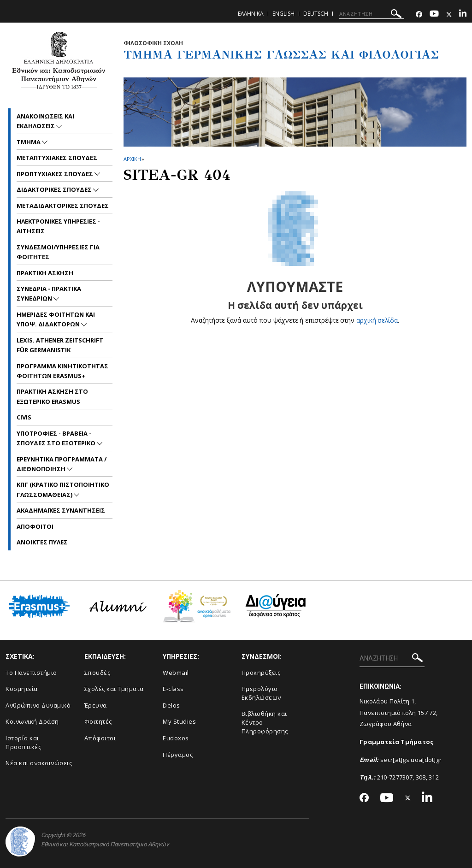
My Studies (179, 721)
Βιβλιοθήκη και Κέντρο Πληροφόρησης (265, 722)
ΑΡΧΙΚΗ (132, 159)
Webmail (176, 673)
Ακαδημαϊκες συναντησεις (61, 510)
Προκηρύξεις (261, 673)
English (283, 14)
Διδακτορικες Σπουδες (55, 189)
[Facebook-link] (419, 15)
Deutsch (316, 14)
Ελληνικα (251, 14)
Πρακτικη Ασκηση (45, 273)
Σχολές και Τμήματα (114, 689)
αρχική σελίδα (377, 320)
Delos (171, 705)
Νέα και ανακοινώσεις (39, 763)
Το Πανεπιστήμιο (31, 673)
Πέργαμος (178, 755)
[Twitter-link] (449, 15)
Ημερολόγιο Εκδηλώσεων (261, 693)
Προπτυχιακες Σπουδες (56, 174)
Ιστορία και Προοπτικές (23, 742)
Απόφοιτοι (100, 738)
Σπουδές (97, 673)
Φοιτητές (98, 721)
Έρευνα (96, 705)
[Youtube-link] (434, 15)
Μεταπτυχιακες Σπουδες (57, 158)
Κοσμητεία (22, 689)
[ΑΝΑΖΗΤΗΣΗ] (372, 14)
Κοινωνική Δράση (32, 721)
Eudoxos (176, 738)
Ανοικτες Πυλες (42, 542)
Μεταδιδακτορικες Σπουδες (63, 206)
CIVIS (24, 417)
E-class (173, 689)
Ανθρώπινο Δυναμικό (38, 705)
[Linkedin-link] (463, 15)
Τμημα (29, 142)
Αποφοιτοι (35, 526)
